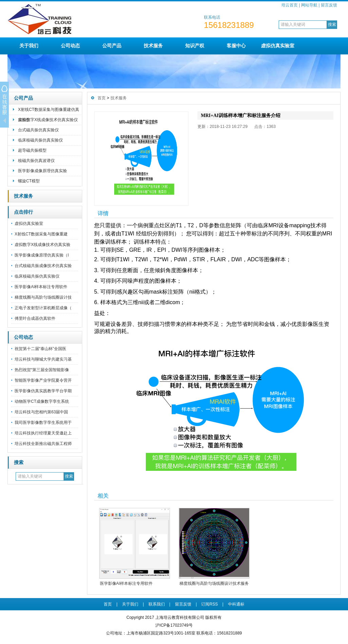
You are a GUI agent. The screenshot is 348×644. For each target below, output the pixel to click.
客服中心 (236, 46)
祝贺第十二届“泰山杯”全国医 (40, 349)
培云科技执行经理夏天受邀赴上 (43, 433)
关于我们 (29, 46)
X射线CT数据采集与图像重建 (41, 234)
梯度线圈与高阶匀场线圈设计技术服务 (214, 583)
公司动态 (70, 46)
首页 (102, 98)
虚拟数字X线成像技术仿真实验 (42, 245)
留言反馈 (329, 5)
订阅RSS (210, 604)
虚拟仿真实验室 (278, 46)
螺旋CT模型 (29, 181)
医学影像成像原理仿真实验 (42, 171)
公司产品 (112, 46)
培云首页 (290, 5)
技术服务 (153, 46)
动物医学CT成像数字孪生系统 (42, 401)
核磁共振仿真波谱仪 (36, 161)
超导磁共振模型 (32, 150)
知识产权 (195, 46)
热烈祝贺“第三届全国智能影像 (42, 370)
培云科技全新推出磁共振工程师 (43, 444)
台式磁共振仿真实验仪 (38, 130)
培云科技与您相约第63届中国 (41, 412)
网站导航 (309, 5)
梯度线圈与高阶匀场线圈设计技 (43, 297)
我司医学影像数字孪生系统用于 (43, 423)
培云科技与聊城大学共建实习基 (43, 359)
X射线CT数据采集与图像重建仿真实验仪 (49, 111)
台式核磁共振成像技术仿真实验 (43, 266)
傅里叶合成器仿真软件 (35, 318)
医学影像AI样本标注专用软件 (41, 287)
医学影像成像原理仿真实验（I (42, 255)
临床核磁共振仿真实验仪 (40, 140)
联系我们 (157, 604)
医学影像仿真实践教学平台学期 (43, 391)
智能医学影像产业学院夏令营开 (43, 380)
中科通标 (236, 604)
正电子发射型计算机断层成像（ (43, 308)
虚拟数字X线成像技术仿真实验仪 (48, 120)
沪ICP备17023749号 (174, 625)
